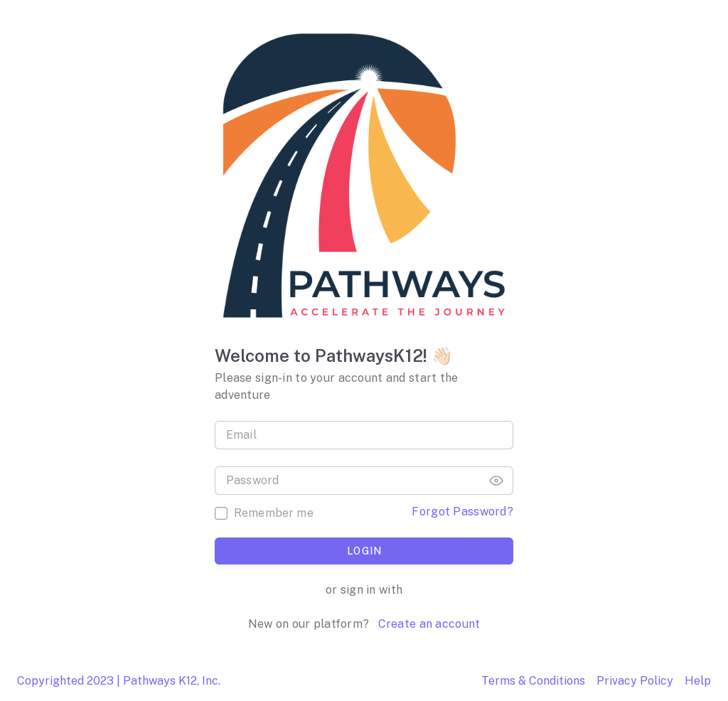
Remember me (274, 513)
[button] (496, 481)
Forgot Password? (462, 512)
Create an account (427, 624)
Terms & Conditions (533, 681)
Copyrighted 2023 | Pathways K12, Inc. (119, 681)
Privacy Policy (635, 681)
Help (698, 681)
